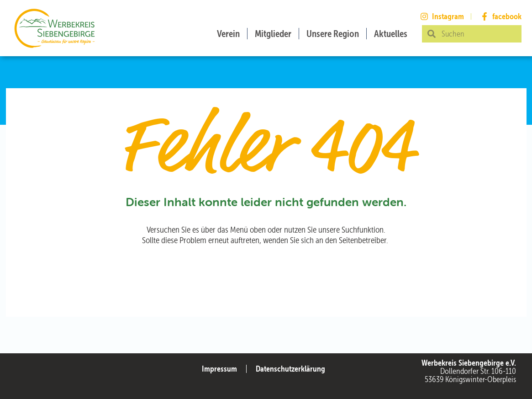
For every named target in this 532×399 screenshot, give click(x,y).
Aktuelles (391, 34)
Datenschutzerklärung (290, 369)
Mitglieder (273, 34)
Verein (228, 34)
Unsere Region (333, 34)
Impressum (219, 369)
